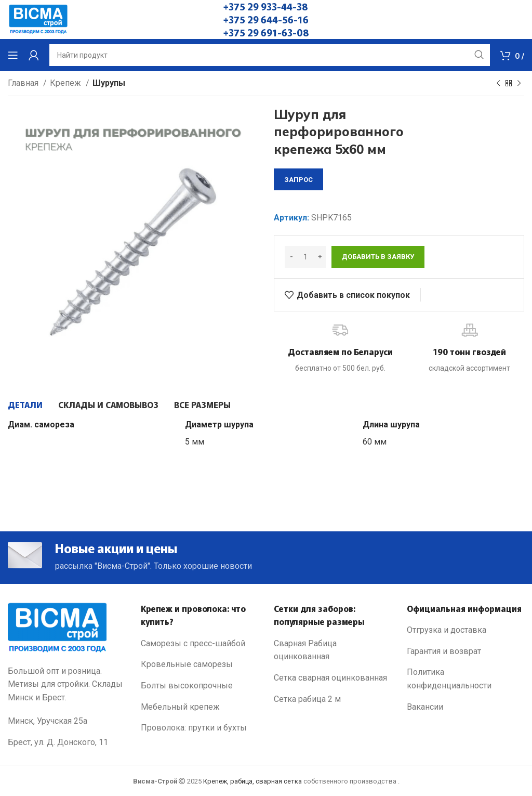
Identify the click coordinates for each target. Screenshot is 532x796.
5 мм (195, 442)
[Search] (270, 55)
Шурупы (109, 83)
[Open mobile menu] (13, 55)
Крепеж (66, 83)
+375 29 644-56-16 (266, 19)
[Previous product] (498, 84)
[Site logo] (38, 19)
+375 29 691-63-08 (266, 32)
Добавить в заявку (378, 257)
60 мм (375, 442)
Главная (24, 83)
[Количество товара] (305, 257)
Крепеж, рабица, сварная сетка (252, 781)
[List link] (199, 644)
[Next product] (519, 84)
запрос (298, 180)
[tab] (25, 404)
